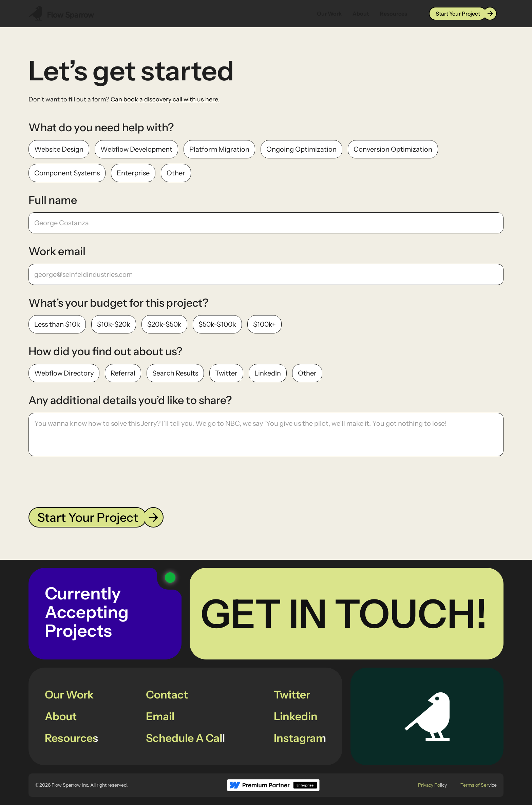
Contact (167, 695)
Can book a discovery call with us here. (165, 99)
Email (160, 716)
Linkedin (296, 716)
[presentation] (80, 480)
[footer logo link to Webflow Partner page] (273, 785)
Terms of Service (479, 785)
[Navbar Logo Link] (61, 13)
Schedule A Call (185, 738)
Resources (394, 14)
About (361, 14)
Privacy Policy (432, 785)
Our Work (329, 14)
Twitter (292, 695)
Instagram (300, 738)
